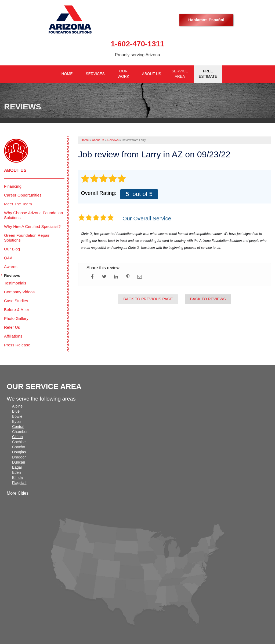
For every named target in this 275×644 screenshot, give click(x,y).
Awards (11, 267)
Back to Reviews (208, 299)
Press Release (17, 345)
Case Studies (16, 301)
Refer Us (12, 327)
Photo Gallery (16, 318)
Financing (13, 186)
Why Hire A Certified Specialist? (32, 226)
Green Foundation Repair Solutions (27, 238)
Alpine (17, 406)
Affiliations (13, 336)
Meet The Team (18, 204)
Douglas (19, 452)
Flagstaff (19, 483)
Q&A (8, 258)
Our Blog (12, 249)
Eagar (17, 467)
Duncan (19, 462)
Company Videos (19, 292)
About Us (15, 170)
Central (18, 427)
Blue (16, 411)
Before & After (17, 310)
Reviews (12, 275)
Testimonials (15, 283)
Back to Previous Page (148, 299)
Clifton (17, 437)
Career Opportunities (23, 195)
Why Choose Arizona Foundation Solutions (33, 215)
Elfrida (17, 478)
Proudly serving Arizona (137, 55)
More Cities (18, 493)
